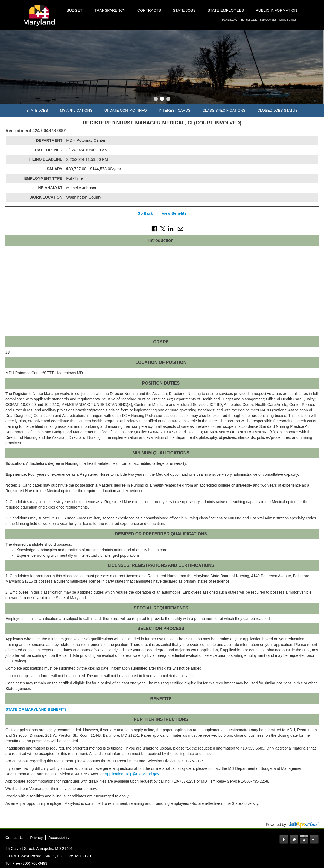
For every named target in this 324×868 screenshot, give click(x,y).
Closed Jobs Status (278, 110)
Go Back (145, 213)
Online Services (288, 20)
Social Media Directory (314, 839)
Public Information (276, 10)
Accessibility (59, 838)
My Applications (76, 110)
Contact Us (15, 838)
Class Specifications (224, 110)
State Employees (226, 10)
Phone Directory (248, 20)
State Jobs (184, 10)
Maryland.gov (229, 20)
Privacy (36, 838)
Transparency (110, 10)
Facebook (284, 839)
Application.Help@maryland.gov (132, 774)
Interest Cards (175, 110)
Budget (74, 10)
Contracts (149, 10)
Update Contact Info (126, 110)
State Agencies (268, 20)
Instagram (304, 839)
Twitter (294, 839)
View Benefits (174, 213)
